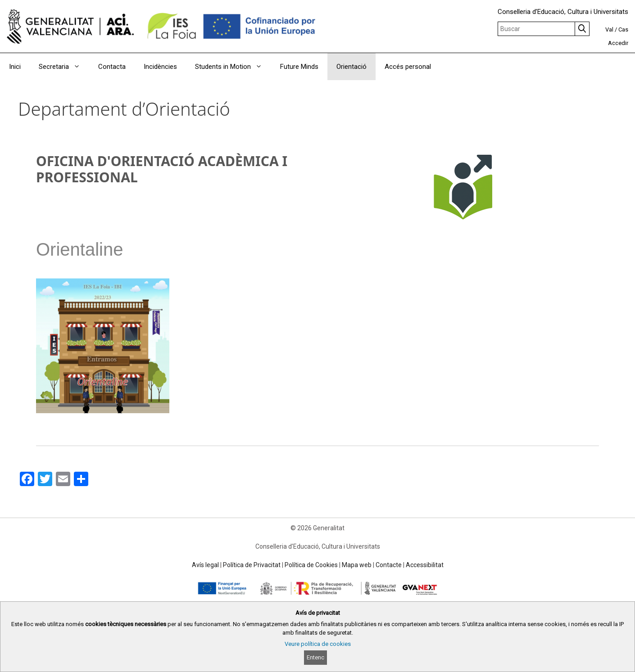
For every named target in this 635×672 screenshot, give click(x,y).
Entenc (315, 657)
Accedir (618, 43)
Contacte (389, 565)
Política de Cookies (311, 565)
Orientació (352, 67)
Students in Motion (233, 67)
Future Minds (299, 67)
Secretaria (64, 67)
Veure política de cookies (318, 644)
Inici (15, 67)
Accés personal (408, 67)
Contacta (112, 67)
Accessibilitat (425, 565)
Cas (623, 29)
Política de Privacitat (252, 565)
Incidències (160, 67)
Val (609, 29)
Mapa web (357, 565)
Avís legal (205, 565)
